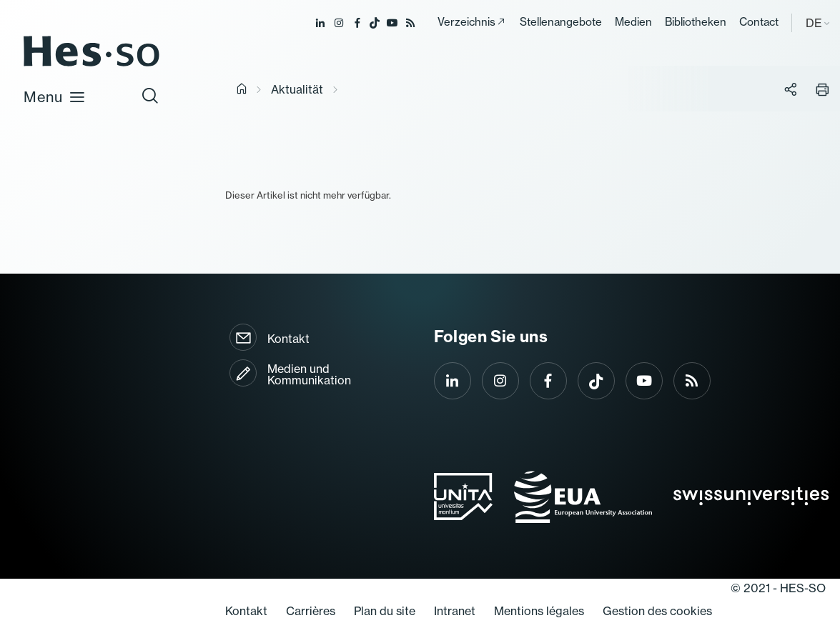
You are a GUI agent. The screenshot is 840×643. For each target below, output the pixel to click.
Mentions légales (539, 611)
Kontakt (288, 339)
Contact (759, 22)
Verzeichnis (466, 22)
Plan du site (385, 611)
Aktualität (297, 89)
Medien (633, 22)
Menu (55, 96)
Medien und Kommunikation (309, 374)
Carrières (311, 611)
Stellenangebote (561, 22)
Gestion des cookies (657, 611)
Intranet (455, 611)
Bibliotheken (696, 22)
